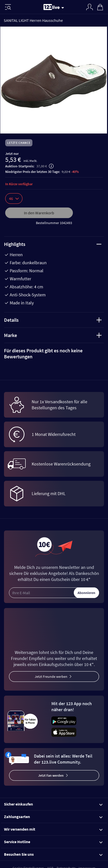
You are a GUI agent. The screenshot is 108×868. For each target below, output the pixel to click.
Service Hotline (53, 842)
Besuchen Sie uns (53, 854)
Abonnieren (86, 593)
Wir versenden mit (53, 829)
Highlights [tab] (53, 244)
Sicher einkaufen (53, 804)
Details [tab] (53, 320)
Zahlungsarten (53, 817)
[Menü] (8, 7)
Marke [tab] (53, 335)
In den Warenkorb (39, 213)
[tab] (54, 354)
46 (14, 198)
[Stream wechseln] (64, 8)
